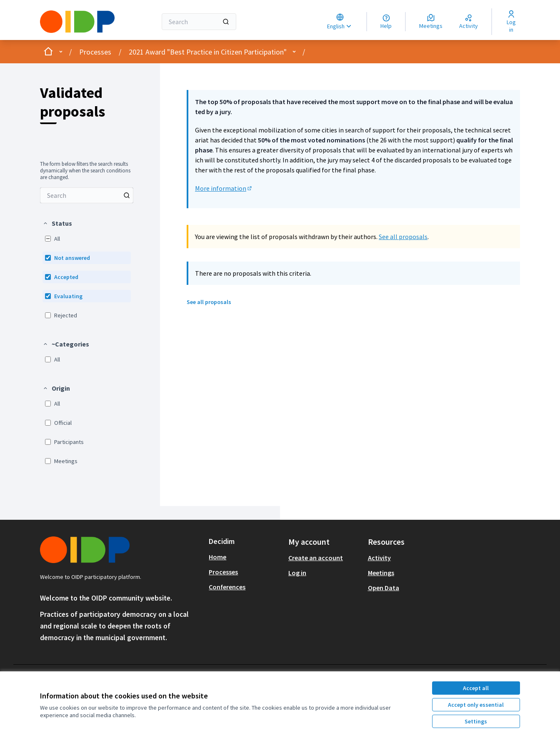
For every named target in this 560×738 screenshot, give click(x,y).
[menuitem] (87, 195)
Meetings (381, 573)
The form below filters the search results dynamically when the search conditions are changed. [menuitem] (85, 171)
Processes (95, 52)
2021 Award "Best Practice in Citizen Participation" (208, 52)
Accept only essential (476, 705)
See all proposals (403, 237)
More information (224, 188)
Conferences (227, 587)
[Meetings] (431, 22)
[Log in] (511, 22)
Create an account (316, 558)
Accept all (476, 688)
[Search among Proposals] (87, 195)
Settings (476, 721)
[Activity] (469, 22)
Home (217, 557)
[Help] (386, 22)
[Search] (199, 22)
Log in (297, 573)
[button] (57, 223)
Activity (379, 558)
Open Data (384, 588)
